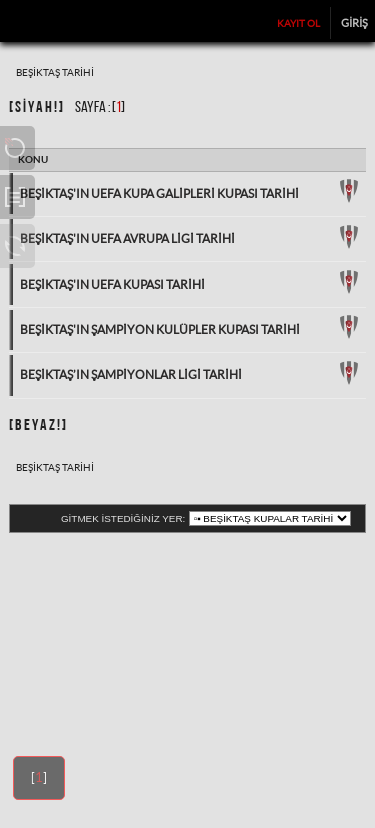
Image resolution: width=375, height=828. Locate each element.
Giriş (354, 22)
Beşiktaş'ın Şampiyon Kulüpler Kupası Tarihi (160, 329)
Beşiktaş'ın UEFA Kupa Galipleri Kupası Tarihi (159, 193)
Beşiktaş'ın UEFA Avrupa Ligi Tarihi (127, 238)
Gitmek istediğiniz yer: (123, 518)
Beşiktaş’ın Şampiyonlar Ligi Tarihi (131, 374)
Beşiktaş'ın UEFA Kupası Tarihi (112, 284)
